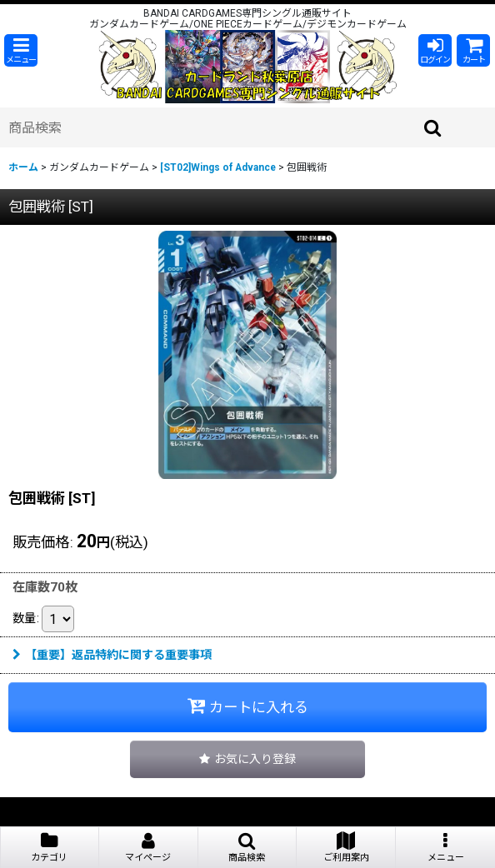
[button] (21, 50)
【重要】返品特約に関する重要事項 (112, 655)
